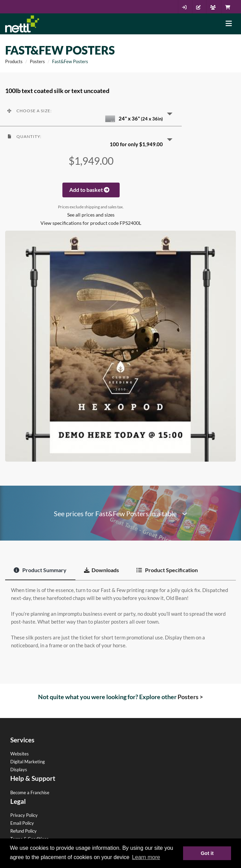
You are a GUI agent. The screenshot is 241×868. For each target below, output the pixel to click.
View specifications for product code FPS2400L (91, 223)
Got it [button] (207, 853)
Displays (19, 769)
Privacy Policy (24, 815)
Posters (37, 61)
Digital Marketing (28, 762)
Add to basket (91, 190)
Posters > (190, 697)
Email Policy (22, 823)
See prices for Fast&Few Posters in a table (120, 514)
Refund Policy (23, 831)
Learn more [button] (146, 857)
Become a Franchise (30, 792)
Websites (20, 754)
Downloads (101, 570)
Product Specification (167, 570)
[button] (91, 113)
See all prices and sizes (91, 215)
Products (14, 61)
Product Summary (40, 570)
